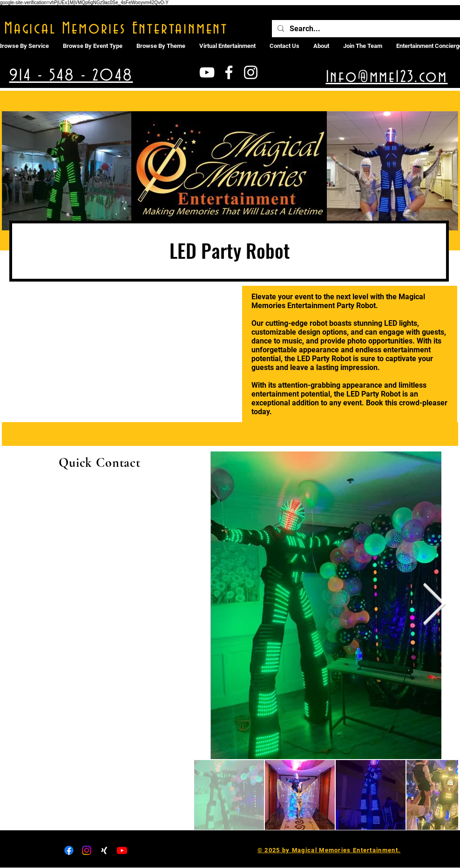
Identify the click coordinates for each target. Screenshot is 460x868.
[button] (227, 46)
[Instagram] (87, 850)
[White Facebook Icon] (229, 72)
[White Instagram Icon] (251, 72)
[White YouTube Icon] (207, 72)
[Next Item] (434, 605)
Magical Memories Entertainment (116, 29)
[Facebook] (69, 850)
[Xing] (104, 850)
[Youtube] (122, 850)
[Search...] (366, 29)
